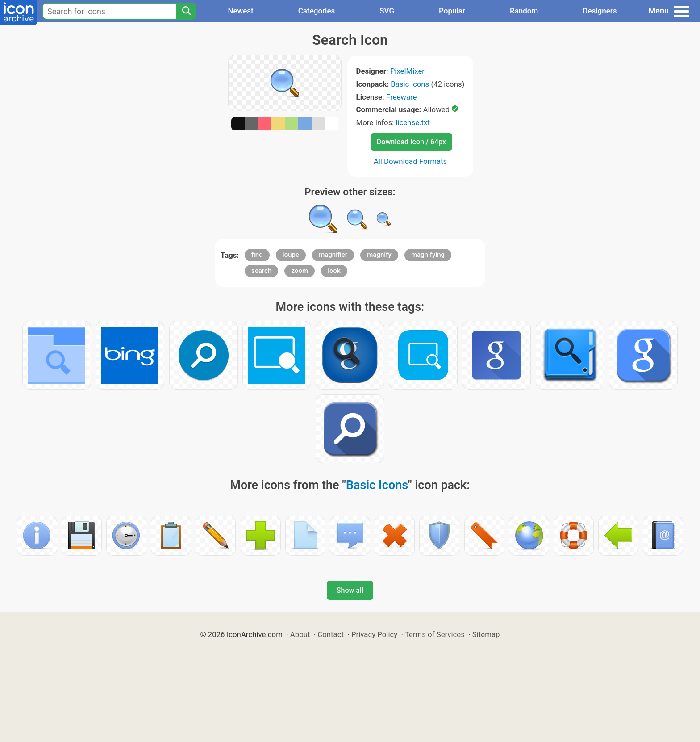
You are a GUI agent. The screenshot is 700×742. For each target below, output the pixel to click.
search (261, 271)
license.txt (413, 122)
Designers (600, 11)
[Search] (186, 11)
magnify (379, 255)
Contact (331, 634)
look (334, 271)
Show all (350, 590)
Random (524, 11)
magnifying (428, 255)
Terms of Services (435, 634)
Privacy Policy (374, 634)
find (257, 255)
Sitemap (486, 634)
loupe (291, 255)
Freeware (402, 97)
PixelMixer (407, 71)
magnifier (333, 255)
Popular (452, 11)
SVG (387, 11)
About (300, 634)
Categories (317, 11)
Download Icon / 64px (411, 142)
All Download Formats (410, 161)
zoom (300, 271)
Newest (240, 11)
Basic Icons (410, 84)
